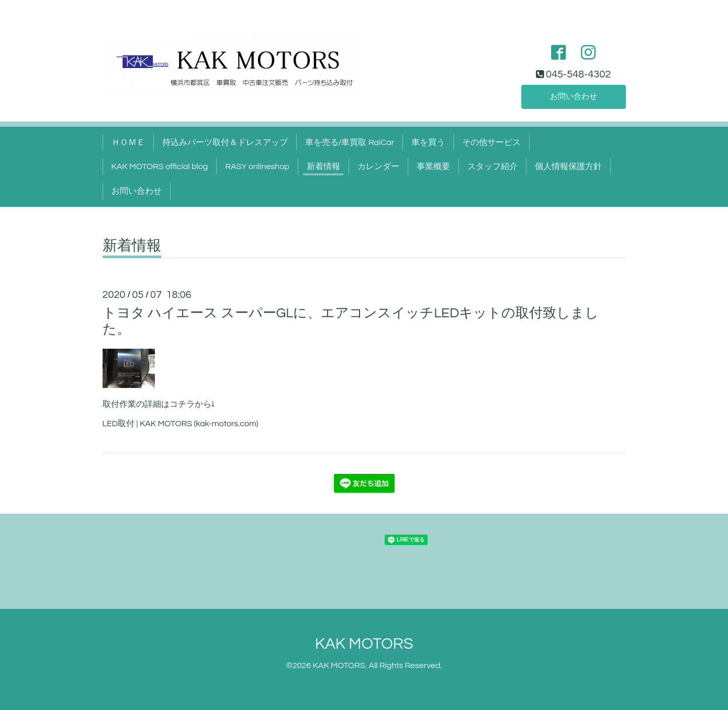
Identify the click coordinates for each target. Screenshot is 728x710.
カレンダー (378, 167)
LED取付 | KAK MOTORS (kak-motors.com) (181, 424)
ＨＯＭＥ (128, 142)
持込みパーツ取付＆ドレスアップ (225, 142)
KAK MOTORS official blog (160, 167)
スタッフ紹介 (492, 167)
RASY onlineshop (257, 167)
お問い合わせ (574, 96)
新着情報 (323, 167)
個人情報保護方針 (568, 167)
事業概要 (433, 167)
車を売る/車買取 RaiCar (350, 142)
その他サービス (491, 142)
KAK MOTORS (364, 644)
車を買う (428, 142)
